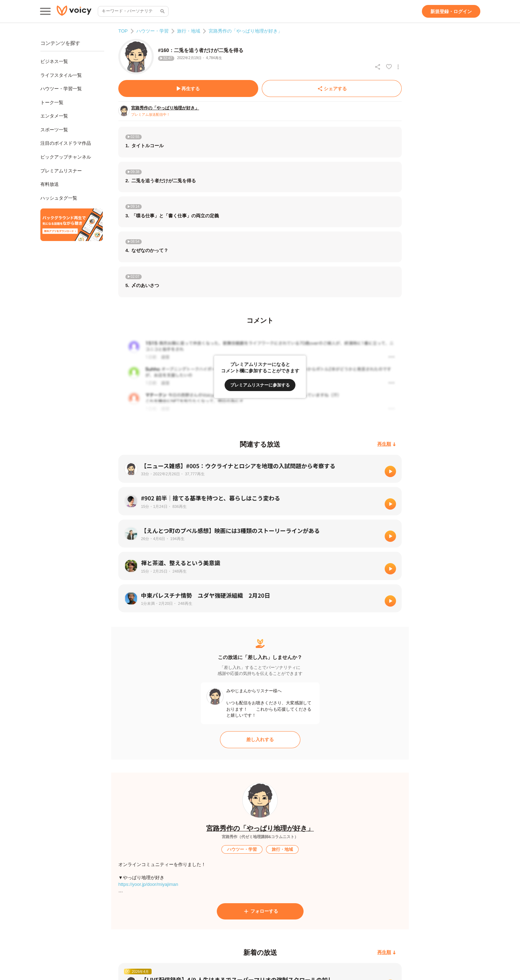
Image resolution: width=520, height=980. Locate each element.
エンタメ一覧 (54, 116)
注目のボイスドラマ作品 (66, 143)
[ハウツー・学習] (242, 849)
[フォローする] (260, 911)
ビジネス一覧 (54, 61)
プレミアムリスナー (61, 171)
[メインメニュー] (45, 11)
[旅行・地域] (282, 849)
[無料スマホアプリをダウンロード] (72, 225)
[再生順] (387, 444)
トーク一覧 (52, 102)
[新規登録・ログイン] (451, 11)
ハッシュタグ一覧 (59, 198)
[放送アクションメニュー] (398, 67)
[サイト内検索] (162, 11)
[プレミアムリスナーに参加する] (260, 385)
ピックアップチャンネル (66, 157)
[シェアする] (332, 88)
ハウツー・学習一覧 (61, 89)
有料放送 (50, 184)
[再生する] (188, 88)
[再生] (390, 471)
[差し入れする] (260, 740)
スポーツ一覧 (54, 130)
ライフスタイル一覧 (61, 75)
